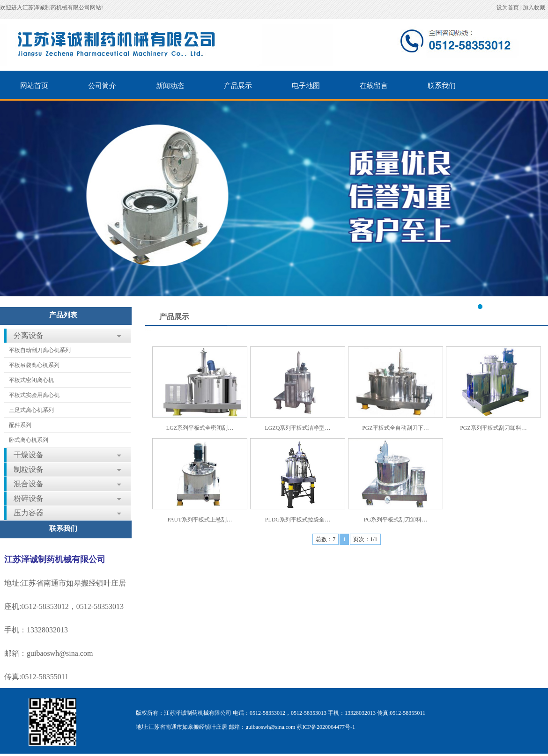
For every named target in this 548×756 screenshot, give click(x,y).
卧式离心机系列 (29, 440)
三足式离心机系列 (31, 410)
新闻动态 (170, 86)
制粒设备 (29, 469)
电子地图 (306, 86)
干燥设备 (29, 455)
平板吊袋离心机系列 (34, 365)
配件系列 (20, 425)
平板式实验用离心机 (34, 395)
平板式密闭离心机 (31, 380)
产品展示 (238, 86)
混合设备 (29, 484)
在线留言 (374, 86)
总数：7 (326, 539)
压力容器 (29, 513)
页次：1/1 (365, 539)
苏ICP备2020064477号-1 (326, 727)
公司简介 (102, 86)
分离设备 (29, 335)
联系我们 (442, 86)
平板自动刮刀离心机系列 (40, 350)
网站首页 (34, 86)
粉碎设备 (29, 498)
